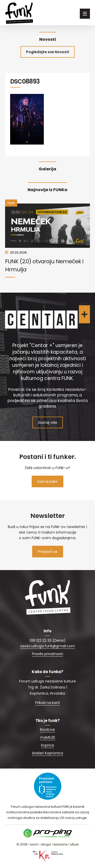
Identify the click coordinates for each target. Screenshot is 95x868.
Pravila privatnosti (48, 654)
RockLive (48, 730)
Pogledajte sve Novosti (48, 52)
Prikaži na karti (48, 703)
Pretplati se (48, 552)
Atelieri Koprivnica (48, 753)
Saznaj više (48, 422)
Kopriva (48, 745)
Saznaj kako (48, 481)
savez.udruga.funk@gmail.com (48, 646)
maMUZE (48, 737)
